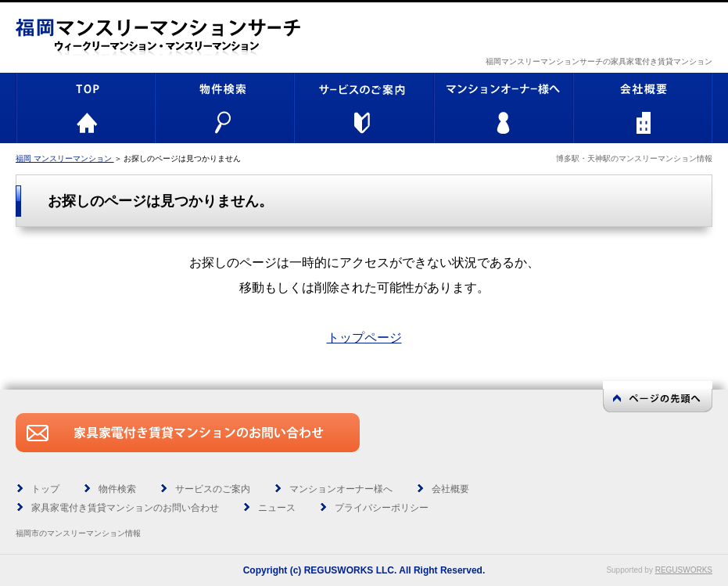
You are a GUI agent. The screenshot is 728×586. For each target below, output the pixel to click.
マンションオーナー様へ (341, 489)
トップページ (364, 338)
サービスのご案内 (213, 489)
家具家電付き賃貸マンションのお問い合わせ (125, 508)
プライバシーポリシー (382, 508)
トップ (45, 489)
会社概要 (450, 489)
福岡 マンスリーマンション (65, 158)
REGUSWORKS (684, 570)
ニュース (277, 508)
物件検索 (117, 489)
